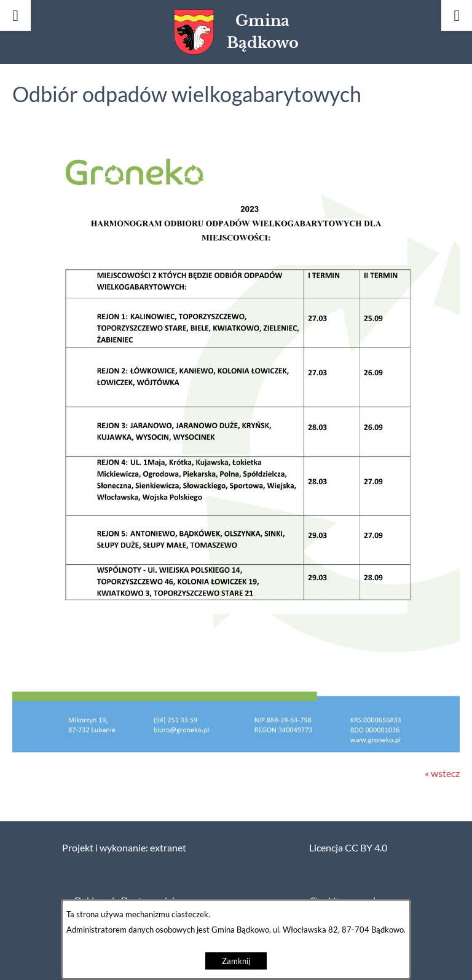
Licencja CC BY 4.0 (348, 848)
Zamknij (236, 961)
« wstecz (442, 773)
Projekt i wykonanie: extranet (124, 848)
